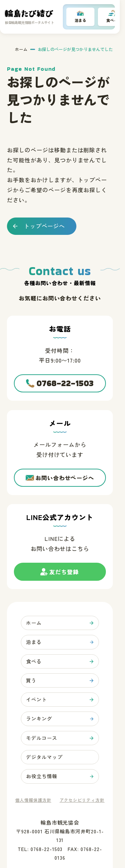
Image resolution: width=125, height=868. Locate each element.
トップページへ (45, 226)
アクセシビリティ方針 (82, 801)
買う (31, 681)
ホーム (21, 49)
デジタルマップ (44, 757)
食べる (34, 661)
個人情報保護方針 (33, 801)
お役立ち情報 (42, 777)
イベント (36, 700)
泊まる (80, 20)
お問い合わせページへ (65, 478)
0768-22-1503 (65, 383)
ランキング (39, 719)
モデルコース (42, 738)
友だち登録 (64, 575)
